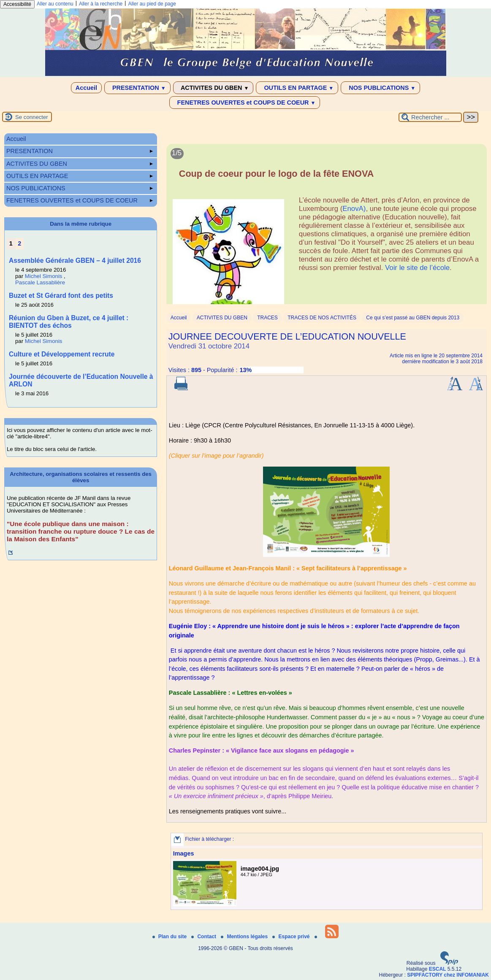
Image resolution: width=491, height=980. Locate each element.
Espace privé (292, 937)
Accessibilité (17, 4)
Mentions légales (245, 937)
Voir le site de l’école (417, 268)
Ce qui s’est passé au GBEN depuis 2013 (413, 318)
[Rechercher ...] (430, 117)
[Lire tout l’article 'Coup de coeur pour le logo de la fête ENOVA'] (327, 229)
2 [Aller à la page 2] (19, 243)
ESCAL (438, 969)
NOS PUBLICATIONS (380, 88)
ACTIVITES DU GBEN (213, 88)
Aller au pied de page (152, 4)
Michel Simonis (44, 276)
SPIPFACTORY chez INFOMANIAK (448, 975)
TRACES (267, 318)
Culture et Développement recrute (62, 354)
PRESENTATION (137, 88)
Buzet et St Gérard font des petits (61, 296)
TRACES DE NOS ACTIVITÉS (322, 318)
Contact (204, 937)
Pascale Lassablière (40, 282)
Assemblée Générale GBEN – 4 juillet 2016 (75, 261)
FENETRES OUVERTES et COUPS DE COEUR (245, 103)
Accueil (86, 88)
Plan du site (170, 937)
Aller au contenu (55, 4)
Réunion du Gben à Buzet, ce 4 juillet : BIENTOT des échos (69, 322)
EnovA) (354, 209)
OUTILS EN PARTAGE (297, 88)
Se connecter (32, 117)
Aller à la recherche (101, 4)
